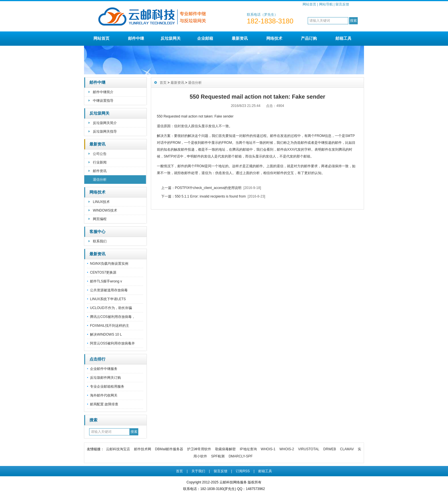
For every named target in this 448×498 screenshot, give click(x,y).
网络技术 (274, 38)
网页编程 (100, 219)
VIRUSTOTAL (309, 449)
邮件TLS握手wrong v (106, 281)
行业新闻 (100, 162)
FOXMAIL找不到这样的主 (110, 326)
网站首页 (309, 4)
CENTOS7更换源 (103, 272)
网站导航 (326, 4)
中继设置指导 (103, 101)
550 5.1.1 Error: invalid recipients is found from (210, 196)
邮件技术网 (143, 449)
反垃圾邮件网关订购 (105, 378)
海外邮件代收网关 (104, 395)
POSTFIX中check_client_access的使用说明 (208, 188)
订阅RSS (243, 471)
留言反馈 (342, 4)
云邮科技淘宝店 (118, 449)
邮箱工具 (343, 38)
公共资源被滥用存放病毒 (109, 290)
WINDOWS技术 (105, 210)
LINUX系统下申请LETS (108, 299)
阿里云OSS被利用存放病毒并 (112, 343)
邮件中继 (136, 38)
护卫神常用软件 (199, 449)
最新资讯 (240, 38)
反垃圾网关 (171, 38)
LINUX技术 (101, 202)
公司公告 (100, 154)
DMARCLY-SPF (241, 456)
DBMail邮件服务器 (169, 449)
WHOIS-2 (287, 449)
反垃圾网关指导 (105, 132)
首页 (163, 83)
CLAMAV (347, 449)
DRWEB (330, 449)
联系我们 (100, 241)
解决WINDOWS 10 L (106, 334)
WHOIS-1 (268, 449)
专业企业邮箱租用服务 (107, 387)
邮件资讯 (100, 171)
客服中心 (97, 232)
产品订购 (309, 38)
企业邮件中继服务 (104, 369)
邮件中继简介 (103, 92)
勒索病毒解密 (225, 449)
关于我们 (198, 471)
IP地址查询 (248, 449)
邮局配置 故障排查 (104, 404)
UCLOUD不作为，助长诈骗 (111, 308)
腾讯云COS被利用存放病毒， (113, 317)
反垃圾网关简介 (105, 123)
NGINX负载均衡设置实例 (109, 264)
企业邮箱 (205, 38)
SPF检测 (218, 456)
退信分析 (100, 180)
